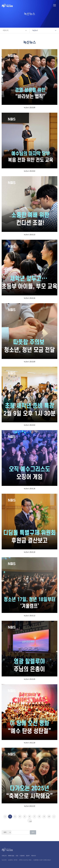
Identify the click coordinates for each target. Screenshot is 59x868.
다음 (30, 821)
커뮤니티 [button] (6, 30)
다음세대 (22, 856)
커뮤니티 (34, 856)
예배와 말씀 (11, 856)
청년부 (28, 856)
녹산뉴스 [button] (35, 30)
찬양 (17, 856)
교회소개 (4, 856)
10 (49, 816)
